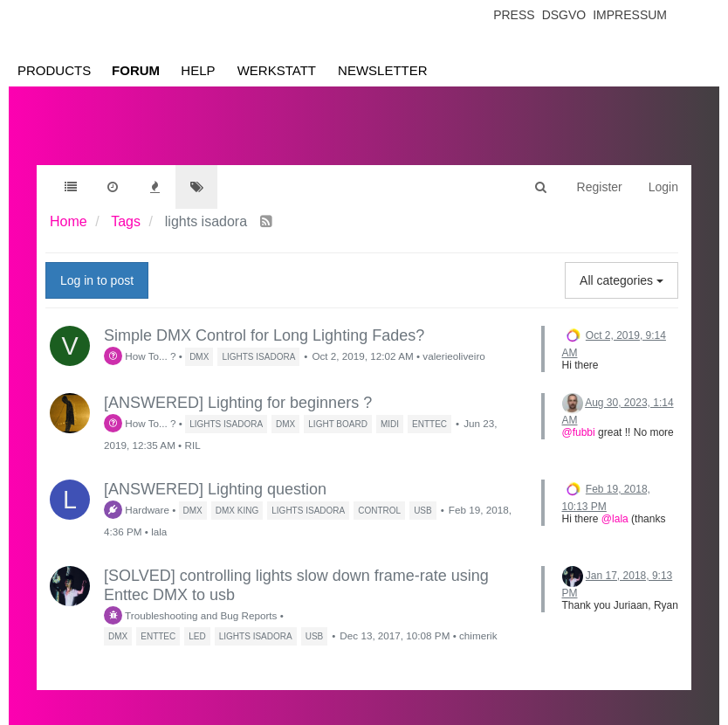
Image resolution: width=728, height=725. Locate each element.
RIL (192, 445)
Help (198, 70)
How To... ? (140, 356)
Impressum (630, 15)
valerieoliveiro (453, 356)
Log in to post (97, 280)
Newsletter (383, 70)
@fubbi (579, 432)
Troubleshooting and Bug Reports (190, 615)
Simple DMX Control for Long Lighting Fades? (264, 335)
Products (54, 70)
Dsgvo (564, 15)
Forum (136, 70)
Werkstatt (277, 70)
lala (159, 532)
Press (514, 15)
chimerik (478, 635)
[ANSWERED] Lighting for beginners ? (238, 403)
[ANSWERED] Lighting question (215, 489)
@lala (615, 519)
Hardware (137, 510)
